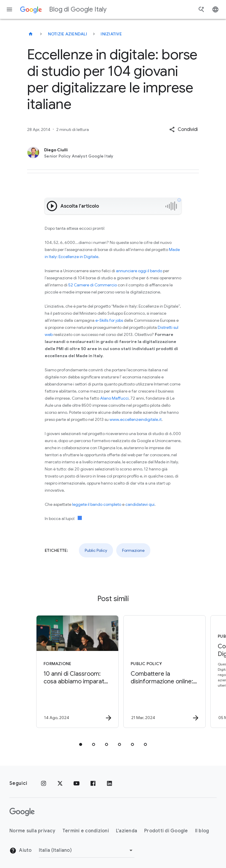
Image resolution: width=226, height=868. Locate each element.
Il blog (202, 831)
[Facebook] (93, 783)
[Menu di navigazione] (9, 9)
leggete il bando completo (97, 504)
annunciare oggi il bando (139, 271)
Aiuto (21, 851)
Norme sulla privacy (32, 831)
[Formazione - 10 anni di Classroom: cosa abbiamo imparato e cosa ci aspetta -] (69, 672)
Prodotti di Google (166, 831)
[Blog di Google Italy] (31, 34)
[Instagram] (44, 783)
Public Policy (96, 550)
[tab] (81, 744)
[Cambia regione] (87, 850)
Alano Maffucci (114, 398)
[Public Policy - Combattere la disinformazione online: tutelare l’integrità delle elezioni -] (156, 672)
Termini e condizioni (86, 831)
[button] (183, 129)
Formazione (133, 550)
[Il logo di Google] (22, 812)
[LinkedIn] (109, 783)
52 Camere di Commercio (93, 285)
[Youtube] (77, 783)
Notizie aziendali (68, 34)
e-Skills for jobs (109, 320)
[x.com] (60, 783)
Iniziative (111, 34)
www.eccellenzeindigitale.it (136, 419)
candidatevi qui (140, 504)
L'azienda (127, 831)
